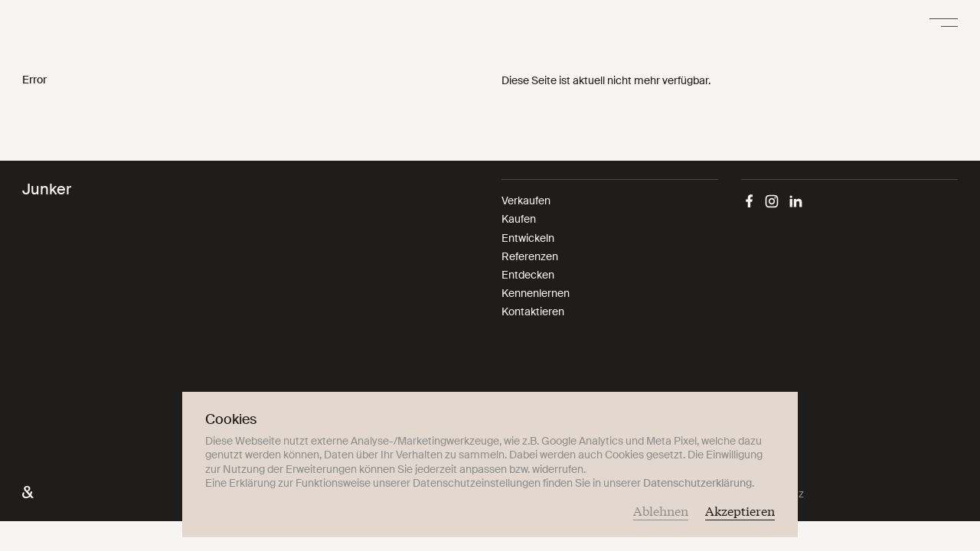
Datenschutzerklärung (697, 483)
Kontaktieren (533, 311)
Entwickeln (528, 238)
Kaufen (519, 219)
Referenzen (530, 256)
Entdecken (528, 275)
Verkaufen (526, 201)
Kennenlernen (536, 293)
